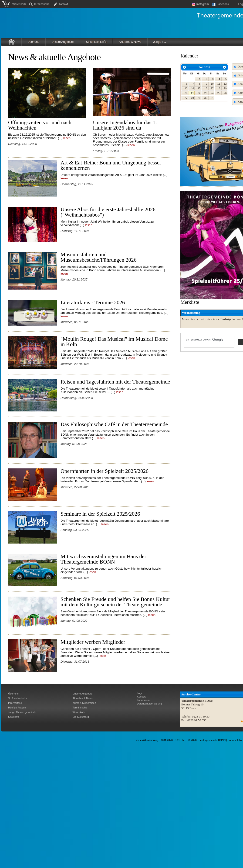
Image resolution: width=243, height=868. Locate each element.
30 (206, 98)
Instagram (200, 4)
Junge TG (160, 42)
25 (219, 93)
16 (206, 88)
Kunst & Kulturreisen (84, 703)
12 (225, 84)
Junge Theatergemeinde (22, 712)
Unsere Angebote (62, 42)
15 (199, 88)
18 (219, 88)
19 (225, 88)
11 (219, 84)
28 (192, 98)
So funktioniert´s (96, 42)
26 (225, 93)
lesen (67, 138)
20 (186, 93)
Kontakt (63, 4)
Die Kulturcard (81, 717)
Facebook (221, 4)
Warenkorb (19, 4)
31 (212, 98)
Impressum (143, 700)
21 (192, 93)
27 (186, 98)
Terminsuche (39, 4)
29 (199, 98)
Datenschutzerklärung (149, 704)
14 (192, 88)
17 (212, 88)
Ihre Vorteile (15, 703)
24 (212, 93)
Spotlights (14, 717)
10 (212, 84)
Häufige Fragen (17, 708)
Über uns (33, 42)
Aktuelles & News (130, 42)
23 (206, 93)
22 (199, 93)
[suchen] (209, 340)
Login (140, 693)
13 (186, 88)
